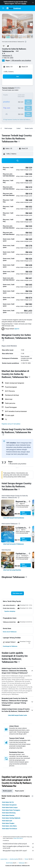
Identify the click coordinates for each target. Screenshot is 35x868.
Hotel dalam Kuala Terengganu (11, 810)
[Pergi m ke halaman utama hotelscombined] (14, 8)
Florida (26, 859)
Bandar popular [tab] (7, 791)
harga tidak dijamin (18, 838)
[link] (14, 518)
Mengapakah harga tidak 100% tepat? (18, 851)
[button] (33, 3)
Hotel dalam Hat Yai (8, 802)
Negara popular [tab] (20, 791)
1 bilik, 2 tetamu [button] (9, 72)
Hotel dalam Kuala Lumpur (10, 807)
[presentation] (26, 42)
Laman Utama (4, 859)
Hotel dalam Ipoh (7, 821)
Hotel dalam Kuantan (8, 815)
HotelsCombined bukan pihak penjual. (18, 844)
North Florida (9, 863)
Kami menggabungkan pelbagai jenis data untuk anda (18, 847)
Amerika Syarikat (14, 859)
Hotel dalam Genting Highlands (11, 818)
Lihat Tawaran (24, 513)
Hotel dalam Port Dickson (10, 829)
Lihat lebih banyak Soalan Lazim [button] (17, 715)
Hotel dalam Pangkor (8, 823)
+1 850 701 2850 (8, 58)
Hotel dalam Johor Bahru (9, 826)
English (24, 4)
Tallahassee (22, 863)
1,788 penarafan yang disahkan (21, 60)
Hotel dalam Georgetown (9, 805)
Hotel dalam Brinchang (9, 813)
